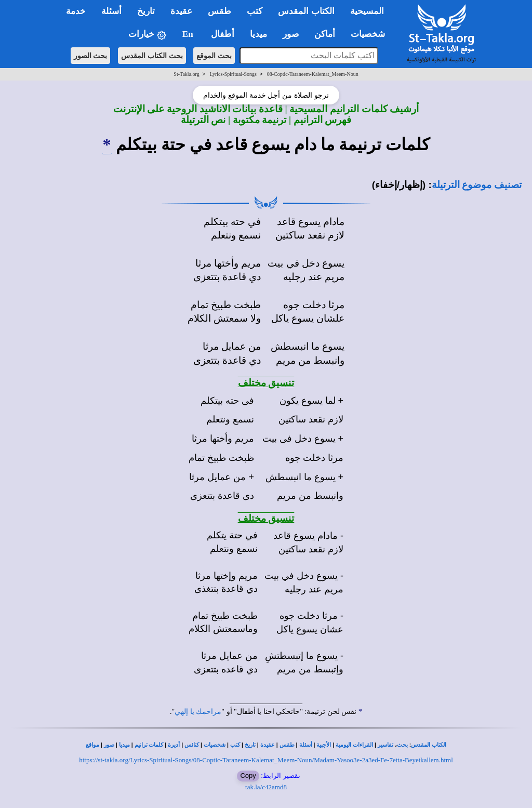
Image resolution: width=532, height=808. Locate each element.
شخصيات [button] (371, 34)
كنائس (192, 745)
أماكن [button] (325, 34)
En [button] (189, 34)
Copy (248, 776)
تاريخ (250, 745)
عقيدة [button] (181, 11)
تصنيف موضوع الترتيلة (477, 185)
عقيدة (268, 745)
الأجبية (324, 745)
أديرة (174, 745)
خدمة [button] (76, 11)
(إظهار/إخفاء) (399, 185)
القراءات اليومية (354, 745)
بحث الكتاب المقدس (152, 56)
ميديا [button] (258, 34)
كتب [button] (255, 11)
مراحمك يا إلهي (198, 712)
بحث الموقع (214, 56)
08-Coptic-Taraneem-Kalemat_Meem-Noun (313, 74)
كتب (235, 745)
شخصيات (215, 745)
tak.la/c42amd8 (266, 787)
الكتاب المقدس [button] (306, 11)
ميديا (124, 745)
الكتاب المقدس (429, 745)
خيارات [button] (148, 35)
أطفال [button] (223, 34)
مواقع (92, 745)
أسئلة (306, 745)
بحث (402, 745)
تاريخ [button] (146, 11)
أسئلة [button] (111, 11)
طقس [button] (220, 11)
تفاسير (385, 745)
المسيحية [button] (367, 11)
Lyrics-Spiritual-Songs (233, 74)
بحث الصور (91, 56)
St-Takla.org (186, 74)
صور (109, 745)
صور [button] (291, 34)
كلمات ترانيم (149, 745)
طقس (287, 745)
